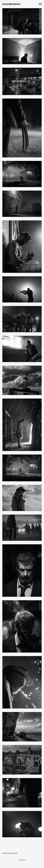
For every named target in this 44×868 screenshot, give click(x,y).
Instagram (22, 860)
